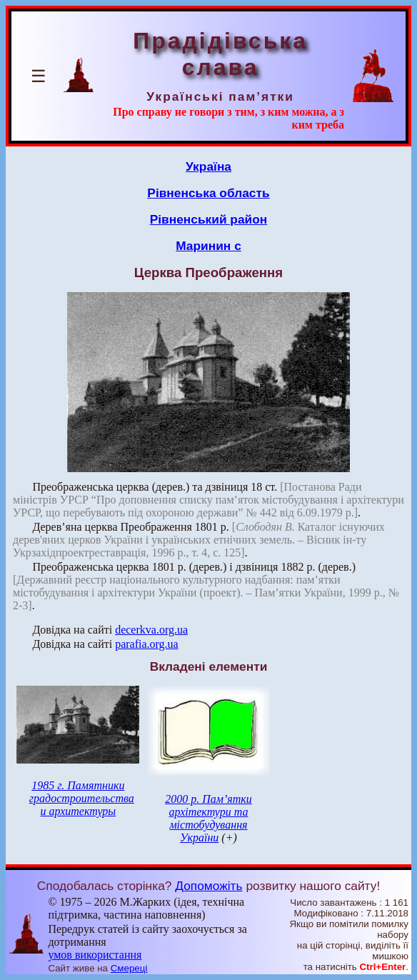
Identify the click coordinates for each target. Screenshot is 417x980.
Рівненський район (209, 219)
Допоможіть (208, 886)
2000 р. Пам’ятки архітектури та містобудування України (208, 818)
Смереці (129, 968)
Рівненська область (208, 193)
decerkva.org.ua (151, 630)
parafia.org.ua (147, 644)
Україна (208, 166)
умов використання (95, 955)
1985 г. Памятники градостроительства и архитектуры (82, 798)
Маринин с (208, 246)
